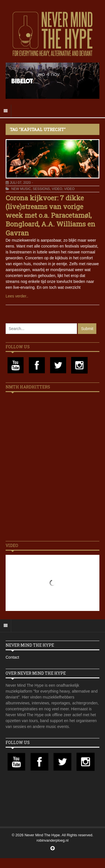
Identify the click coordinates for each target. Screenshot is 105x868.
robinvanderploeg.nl (52, 840)
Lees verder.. (17, 296)
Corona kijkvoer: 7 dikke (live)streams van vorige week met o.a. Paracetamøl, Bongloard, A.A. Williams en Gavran (50, 215)
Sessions (41, 189)
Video (57, 189)
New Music (21, 189)
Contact (12, 657)
